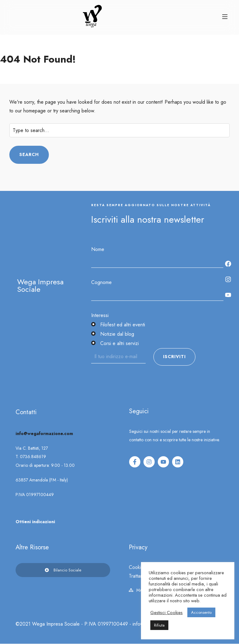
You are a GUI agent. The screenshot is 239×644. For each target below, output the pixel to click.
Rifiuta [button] (159, 625)
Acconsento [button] (201, 612)
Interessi (100, 315)
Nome (98, 249)
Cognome (101, 282)
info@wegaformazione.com (44, 433)
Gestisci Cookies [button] (166, 613)
